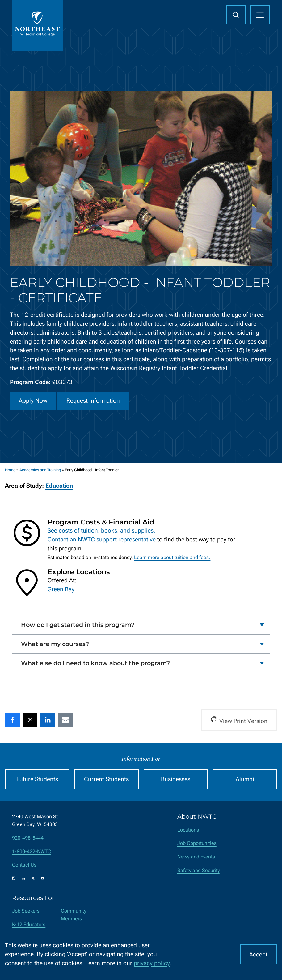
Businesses (176, 779)
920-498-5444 (28, 838)
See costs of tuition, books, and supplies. (101, 531)
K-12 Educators (29, 924)
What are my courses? (55, 644)
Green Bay (61, 589)
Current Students (106, 779)
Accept (258, 954)
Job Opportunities (197, 843)
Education (59, 486)
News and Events (196, 857)
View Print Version (239, 720)
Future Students (37, 779)
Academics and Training (40, 470)
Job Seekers (26, 911)
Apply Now (33, 401)
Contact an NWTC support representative (102, 539)
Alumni (245, 779)
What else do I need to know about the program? (95, 663)
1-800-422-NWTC (32, 852)
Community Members (74, 915)
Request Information (93, 401)
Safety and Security (198, 870)
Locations (188, 830)
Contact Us (24, 865)
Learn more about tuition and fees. (172, 557)
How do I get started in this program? (78, 624)
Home (10, 470)
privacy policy (152, 963)
